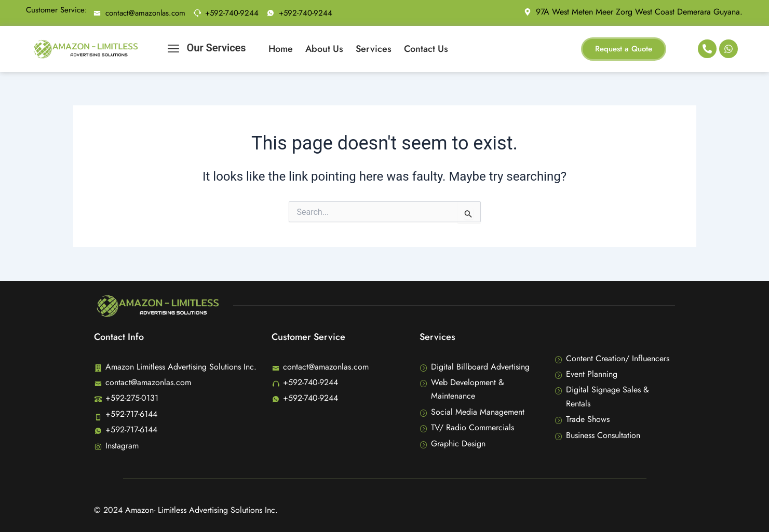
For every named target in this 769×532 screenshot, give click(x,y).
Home (281, 49)
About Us (324, 49)
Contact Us (426, 49)
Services (374, 49)
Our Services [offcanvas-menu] (207, 49)
